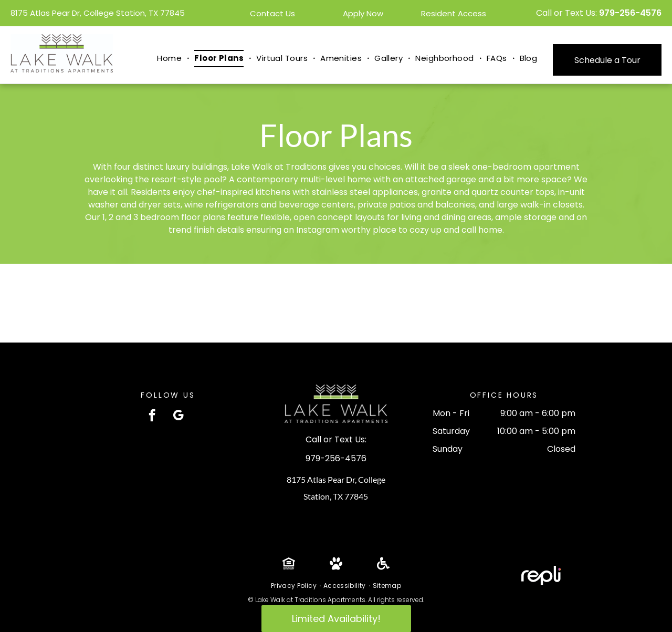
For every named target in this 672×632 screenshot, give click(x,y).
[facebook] (152, 417)
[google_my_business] (178, 417)
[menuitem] (170, 59)
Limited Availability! (336, 619)
